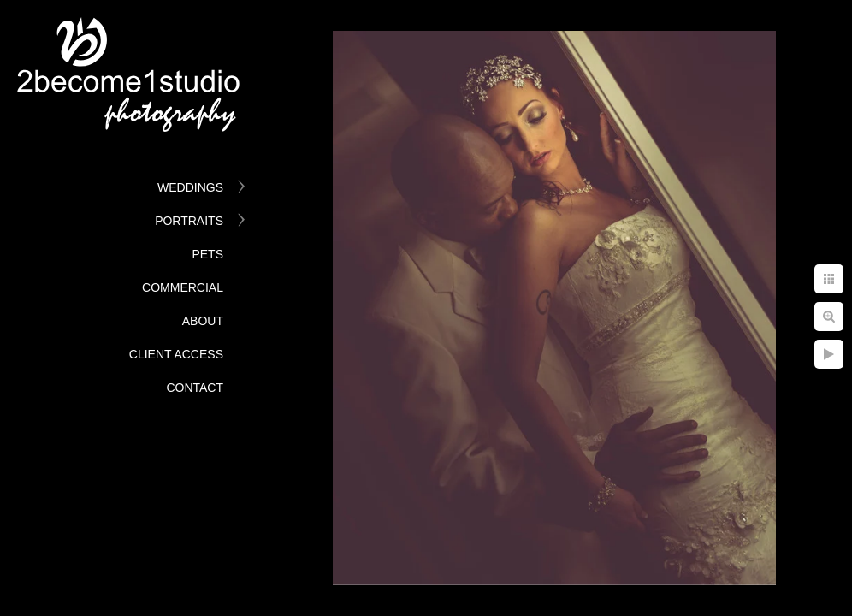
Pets (207, 254)
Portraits (189, 221)
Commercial (183, 287)
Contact (195, 388)
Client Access (176, 354)
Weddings (190, 187)
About (203, 321)
